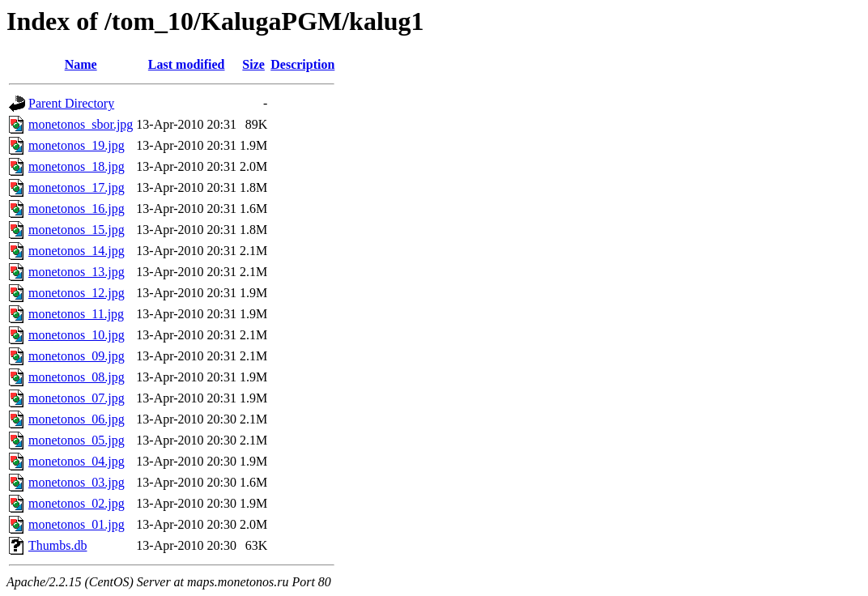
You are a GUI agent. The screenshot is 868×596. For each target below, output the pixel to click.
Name (81, 64)
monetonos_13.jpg (77, 272)
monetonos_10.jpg (77, 335)
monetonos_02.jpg (77, 503)
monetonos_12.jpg (77, 293)
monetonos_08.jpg (77, 377)
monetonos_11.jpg (76, 314)
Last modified (187, 64)
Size (253, 64)
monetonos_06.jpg (77, 419)
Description (302, 64)
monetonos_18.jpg (77, 166)
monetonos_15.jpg (77, 230)
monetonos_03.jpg (77, 482)
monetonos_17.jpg (77, 187)
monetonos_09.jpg (77, 356)
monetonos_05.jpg (77, 440)
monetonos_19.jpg (77, 145)
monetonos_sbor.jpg (81, 124)
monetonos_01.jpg (77, 524)
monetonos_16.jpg (77, 209)
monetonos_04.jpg (77, 461)
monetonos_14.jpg (77, 251)
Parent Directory (71, 103)
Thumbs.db (57, 545)
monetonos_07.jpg (77, 398)
